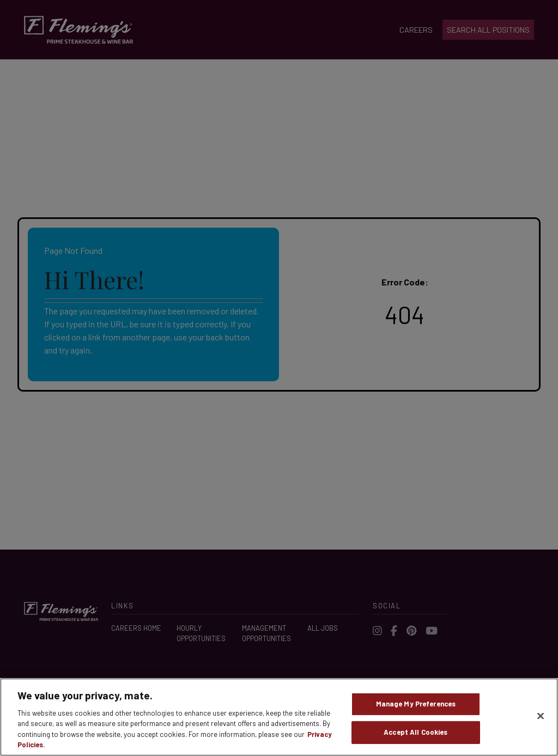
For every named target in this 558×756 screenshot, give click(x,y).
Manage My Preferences (416, 705)
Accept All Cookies (416, 734)
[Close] (541, 718)
